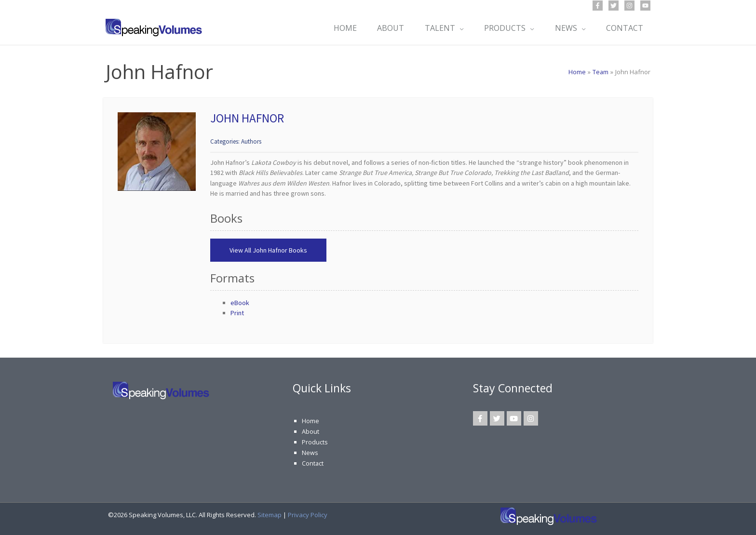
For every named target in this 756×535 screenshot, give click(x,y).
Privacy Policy (308, 514)
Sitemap (270, 514)
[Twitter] (614, 6)
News (310, 452)
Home (310, 421)
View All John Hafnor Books (268, 250)
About (310, 431)
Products (315, 441)
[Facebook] (598, 6)
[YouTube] (645, 6)
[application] (456, 28)
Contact (313, 462)
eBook (240, 303)
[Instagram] (629, 6)
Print (237, 313)
